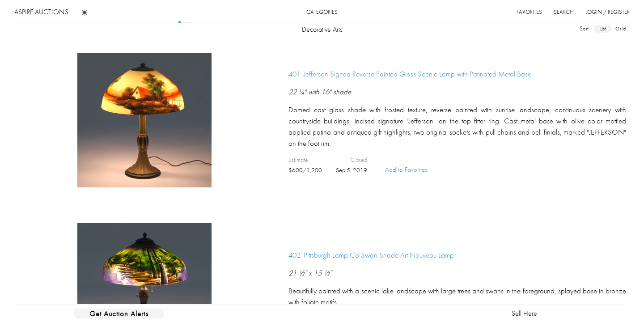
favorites (529, 12)
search (564, 12)
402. (371, 255)
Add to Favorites (406, 169)
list (603, 29)
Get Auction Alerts (119, 314)
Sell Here (524, 313)
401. (410, 74)
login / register (608, 12)
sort (584, 28)
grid (621, 29)
